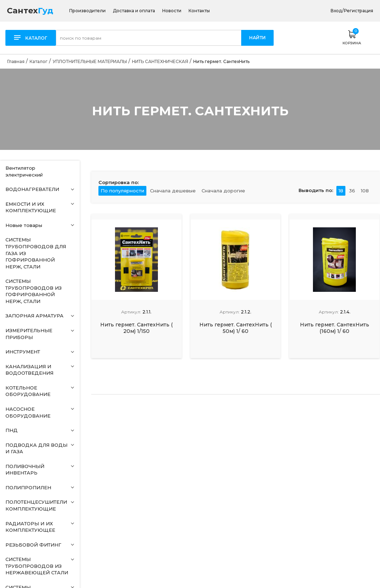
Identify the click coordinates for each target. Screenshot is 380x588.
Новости (172, 11)
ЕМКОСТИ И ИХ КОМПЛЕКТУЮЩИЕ (31, 207)
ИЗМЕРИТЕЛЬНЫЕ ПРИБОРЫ (29, 334)
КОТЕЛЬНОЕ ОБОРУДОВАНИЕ (28, 391)
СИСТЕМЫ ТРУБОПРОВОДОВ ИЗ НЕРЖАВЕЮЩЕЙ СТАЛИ (37, 566)
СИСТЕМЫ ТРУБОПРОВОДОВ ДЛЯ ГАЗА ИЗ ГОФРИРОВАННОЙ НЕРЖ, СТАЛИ (36, 253)
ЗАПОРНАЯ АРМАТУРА (34, 316)
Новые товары (24, 225)
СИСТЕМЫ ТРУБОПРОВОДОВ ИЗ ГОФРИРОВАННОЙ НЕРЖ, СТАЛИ (34, 291)
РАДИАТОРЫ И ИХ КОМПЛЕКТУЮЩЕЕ (30, 527)
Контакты (199, 11)
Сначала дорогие (223, 191)
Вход (336, 11)
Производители (87, 11)
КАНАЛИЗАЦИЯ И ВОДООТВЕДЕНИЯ (29, 370)
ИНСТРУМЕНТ (23, 352)
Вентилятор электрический (24, 171)
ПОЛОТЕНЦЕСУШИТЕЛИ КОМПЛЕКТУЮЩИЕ (36, 505)
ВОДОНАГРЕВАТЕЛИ (32, 189)
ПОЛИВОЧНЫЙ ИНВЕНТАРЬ (25, 470)
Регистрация (359, 11)
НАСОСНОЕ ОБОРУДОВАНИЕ (28, 412)
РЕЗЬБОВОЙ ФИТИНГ (33, 545)
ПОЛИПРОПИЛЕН (28, 487)
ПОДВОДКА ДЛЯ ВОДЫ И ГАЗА (36, 448)
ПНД (12, 430)
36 (352, 191)
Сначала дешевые (173, 191)
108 (365, 191)
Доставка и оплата (134, 11)
